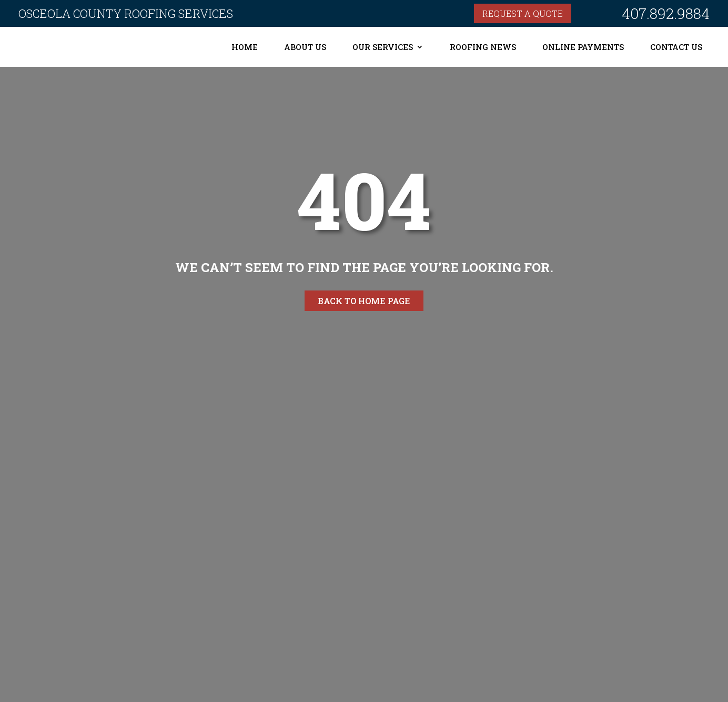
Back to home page (364, 301)
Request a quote (523, 13)
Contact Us (676, 47)
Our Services (383, 47)
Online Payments (583, 47)
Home (245, 47)
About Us (305, 47)
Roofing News (483, 47)
